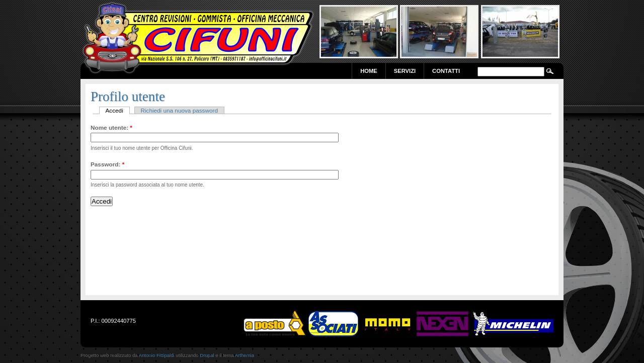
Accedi (114, 110)
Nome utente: (111, 127)
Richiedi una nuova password (179, 110)
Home (369, 71)
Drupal (207, 355)
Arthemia (245, 355)
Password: (107, 164)
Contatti (446, 71)
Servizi (405, 71)
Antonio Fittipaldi (157, 355)
